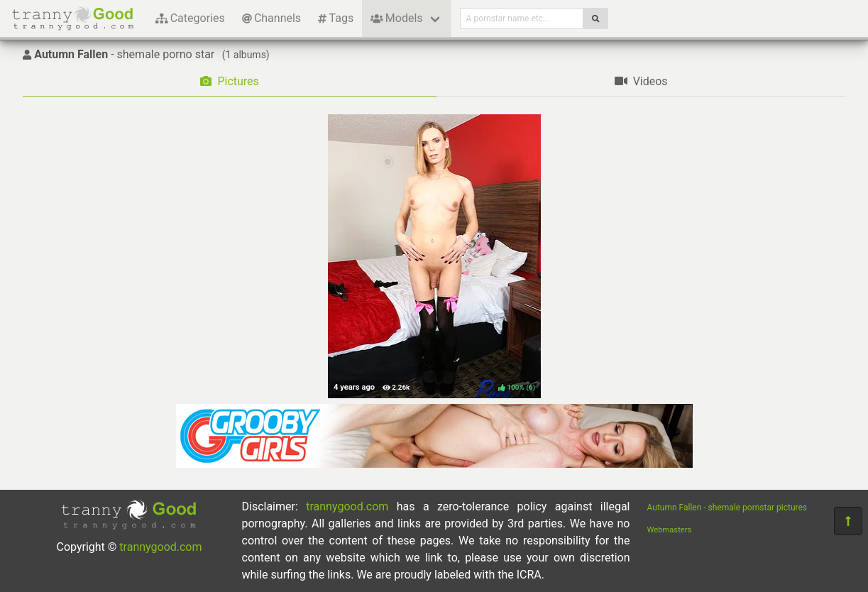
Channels (271, 18)
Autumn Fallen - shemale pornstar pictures (727, 508)
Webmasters (670, 530)
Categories (190, 18)
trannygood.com (160, 547)
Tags (336, 18)
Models (396, 18)
